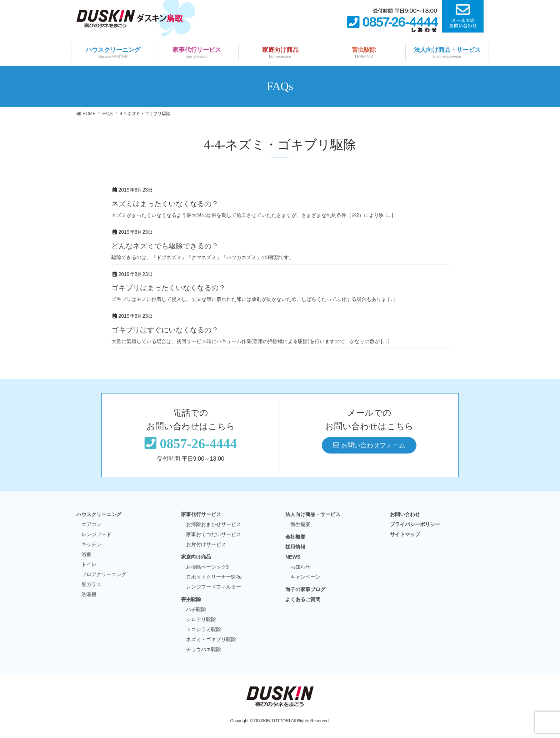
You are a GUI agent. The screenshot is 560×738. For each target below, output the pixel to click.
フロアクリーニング (104, 574)
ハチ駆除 (196, 609)
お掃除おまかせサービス (214, 524)
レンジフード (96, 534)
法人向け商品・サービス (313, 514)
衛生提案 (300, 524)
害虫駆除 (191, 599)
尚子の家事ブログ (305, 589)
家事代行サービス (201, 514)
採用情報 (295, 547)
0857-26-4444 (191, 444)
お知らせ (300, 567)
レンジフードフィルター (214, 587)
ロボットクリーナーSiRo (214, 577)
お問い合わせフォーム (369, 445)
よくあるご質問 (303, 599)
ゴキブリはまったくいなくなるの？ (169, 288)
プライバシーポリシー (415, 524)
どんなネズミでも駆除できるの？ (165, 246)
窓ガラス (91, 584)
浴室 (86, 554)
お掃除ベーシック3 (207, 567)
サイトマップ (405, 534)
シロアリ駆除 (201, 619)
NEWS (293, 557)
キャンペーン (305, 577)
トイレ (89, 564)
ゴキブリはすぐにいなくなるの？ (165, 330)
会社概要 (295, 537)
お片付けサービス (206, 544)
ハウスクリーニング (99, 514)
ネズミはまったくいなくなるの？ (165, 204)
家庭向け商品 (196, 557)
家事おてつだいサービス (214, 534)
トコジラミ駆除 (204, 629)
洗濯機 (89, 594)
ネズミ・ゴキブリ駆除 (211, 639)
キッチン (91, 544)
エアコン (91, 524)
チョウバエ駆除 (204, 649)
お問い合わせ (405, 514)
